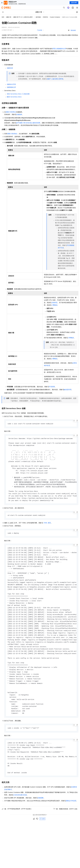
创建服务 (19, 114)
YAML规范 (47, 526)
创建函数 (41, 810)
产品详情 (40, 30)
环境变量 (52, 387)
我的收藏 (73, 30)
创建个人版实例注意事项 (55, 79)
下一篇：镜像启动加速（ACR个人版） (66, 821)
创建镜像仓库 (11, 87)
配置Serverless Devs (14, 97)
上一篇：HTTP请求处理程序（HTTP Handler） (17, 821)
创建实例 (10, 68)
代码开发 (45, 17)
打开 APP (74, 3)
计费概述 (54, 305)
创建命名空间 (11, 84)
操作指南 (38, 17)
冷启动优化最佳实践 (20, 807)
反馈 (42, 831)
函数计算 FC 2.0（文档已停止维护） (23, 17)
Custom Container (55, 17)
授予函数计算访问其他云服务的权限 (28, 123)
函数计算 (9, 17)
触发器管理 (68, 390)
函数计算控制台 (11, 112)
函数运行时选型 (71, 813)
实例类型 (54, 303)
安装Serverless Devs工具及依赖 (18, 94)
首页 (3, 17)
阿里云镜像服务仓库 (59, 49)
